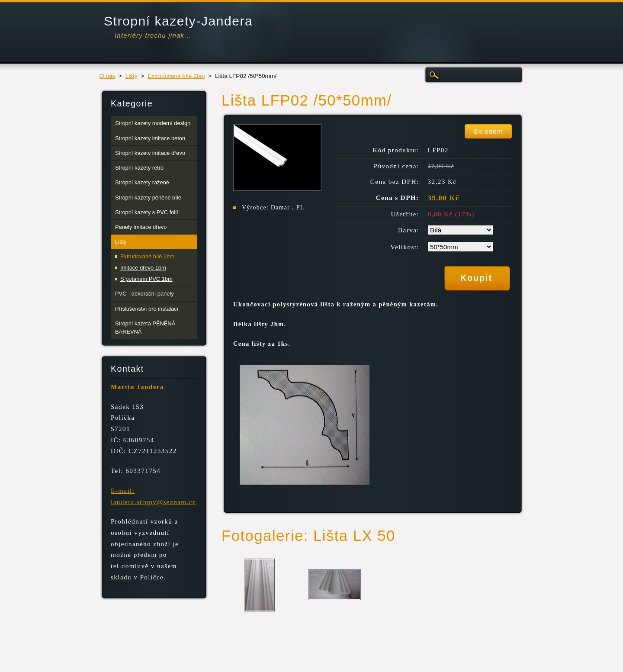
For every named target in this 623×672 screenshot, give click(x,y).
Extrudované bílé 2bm (176, 76)
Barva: (409, 230)
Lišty (132, 76)
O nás (107, 76)
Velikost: (405, 247)
